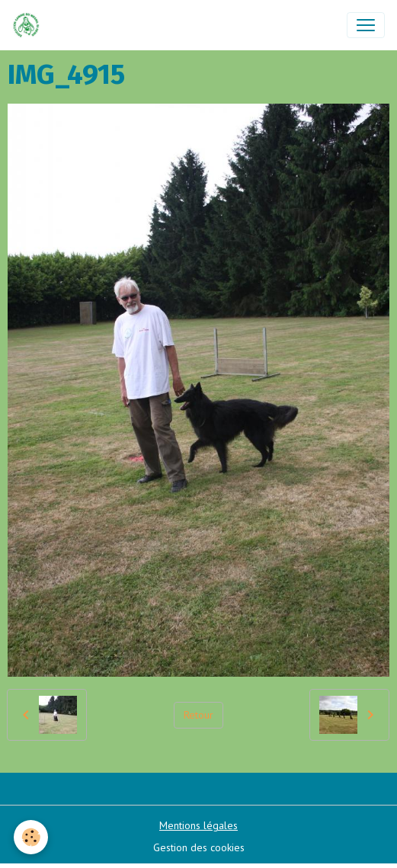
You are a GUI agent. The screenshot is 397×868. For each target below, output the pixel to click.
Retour (199, 715)
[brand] (29, 25)
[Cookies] (31, 837)
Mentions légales (199, 825)
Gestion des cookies (199, 847)
